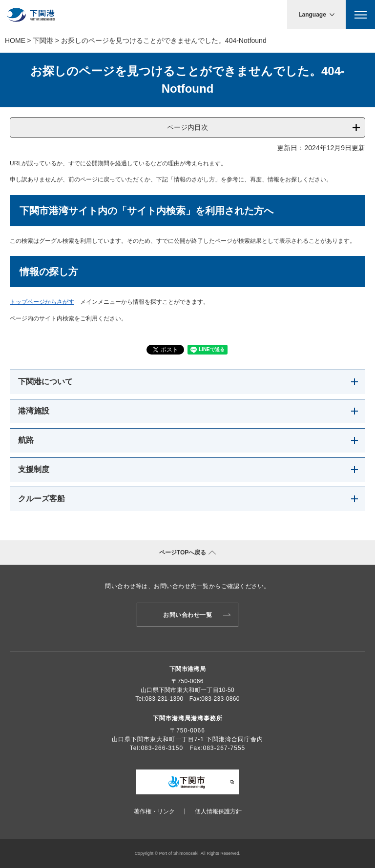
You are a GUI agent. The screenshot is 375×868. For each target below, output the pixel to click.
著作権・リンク (154, 811)
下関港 (43, 40)
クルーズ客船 (42, 499)
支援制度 (34, 469)
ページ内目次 (187, 127)
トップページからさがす (42, 302)
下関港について (45, 382)
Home (15, 40)
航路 (26, 440)
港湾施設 (34, 411)
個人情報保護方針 (218, 811)
